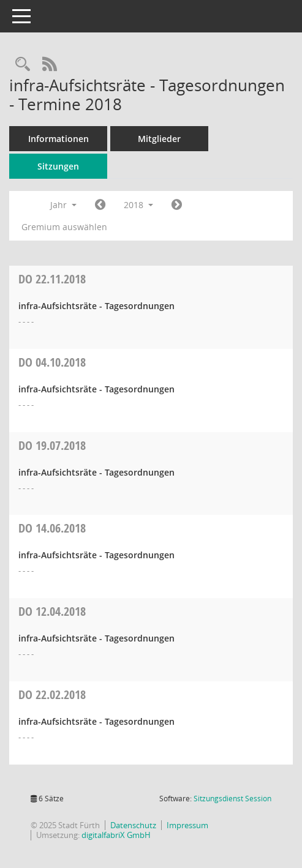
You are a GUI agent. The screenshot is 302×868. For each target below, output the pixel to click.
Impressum (187, 825)
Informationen (59, 139)
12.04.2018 (52, 611)
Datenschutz (133, 825)
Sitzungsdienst (232, 799)
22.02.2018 (52, 694)
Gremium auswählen (64, 227)
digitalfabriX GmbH (116, 835)
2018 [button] (138, 205)
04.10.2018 (52, 362)
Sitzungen (58, 166)
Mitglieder (159, 139)
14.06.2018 (52, 528)
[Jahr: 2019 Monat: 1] (177, 205)
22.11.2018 (52, 279)
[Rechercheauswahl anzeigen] (23, 65)
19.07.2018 (52, 445)
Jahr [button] (63, 205)
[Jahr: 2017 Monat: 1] (100, 205)
